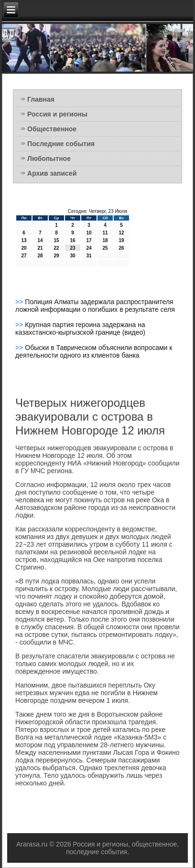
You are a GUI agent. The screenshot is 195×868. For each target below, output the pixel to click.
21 (40, 248)
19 (122, 240)
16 (73, 240)
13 (24, 240)
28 (40, 256)
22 (57, 248)
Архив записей (52, 173)
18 (105, 240)
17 (89, 240)
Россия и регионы (57, 114)
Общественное (52, 129)
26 (122, 248)
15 (57, 240)
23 (73, 248)
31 (89, 256)
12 (122, 233)
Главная (41, 99)
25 (105, 248)
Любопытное (49, 159)
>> (20, 302)
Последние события (61, 144)
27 (24, 256)
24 (89, 248)
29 (57, 256)
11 (105, 233)
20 (24, 248)
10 (89, 233)
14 (40, 240)
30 (73, 256)
